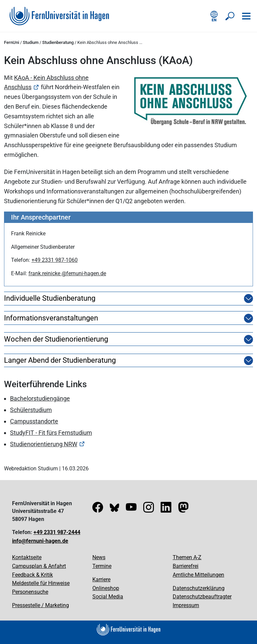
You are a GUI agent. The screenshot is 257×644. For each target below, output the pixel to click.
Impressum (186, 605)
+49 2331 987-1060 (55, 260)
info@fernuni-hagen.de (40, 541)
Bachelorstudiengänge (40, 398)
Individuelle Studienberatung (50, 298)
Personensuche (30, 592)
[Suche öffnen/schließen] (230, 16)
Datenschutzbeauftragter (202, 597)
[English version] (214, 16)
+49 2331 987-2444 (57, 532)
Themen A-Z (187, 557)
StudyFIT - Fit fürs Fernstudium (51, 433)
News (99, 557)
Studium (31, 42)
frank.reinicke (45, 273)
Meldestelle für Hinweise (41, 583)
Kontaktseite (27, 557)
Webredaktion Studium (31, 469)
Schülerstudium (31, 410)
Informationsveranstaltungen (51, 318)
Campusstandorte (34, 421)
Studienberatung (58, 42)
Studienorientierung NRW (44, 444)
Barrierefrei (186, 566)
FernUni (12, 42)
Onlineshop (106, 588)
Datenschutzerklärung (199, 588)
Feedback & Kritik (32, 575)
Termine (102, 566)
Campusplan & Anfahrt (39, 566)
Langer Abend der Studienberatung (60, 360)
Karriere (101, 579)
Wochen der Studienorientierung (56, 339)
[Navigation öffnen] (246, 16)
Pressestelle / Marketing (40, 605)
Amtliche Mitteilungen (198, 575)
